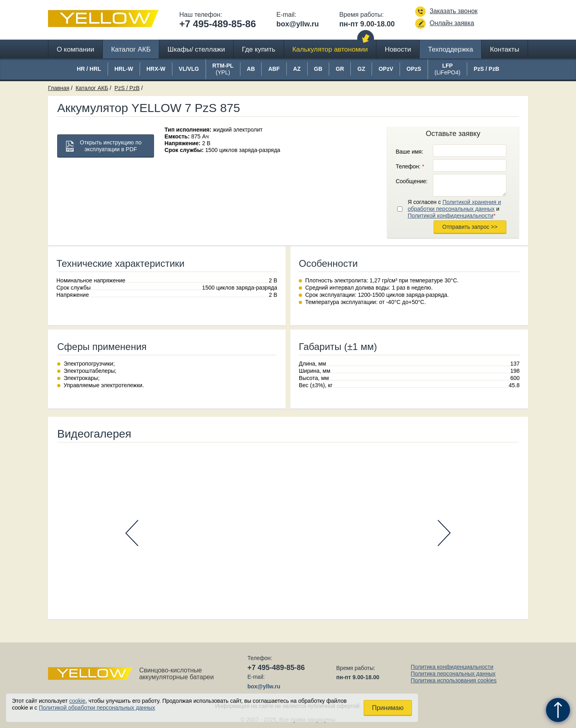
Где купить (259, 49)
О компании (76, 49)
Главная (59, 88)
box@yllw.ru (298, 24)
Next (444, 533)
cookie (77, 701)
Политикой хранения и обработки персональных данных (454, 205)
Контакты (505, 49)
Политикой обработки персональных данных (97, 708)
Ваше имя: (409, 152)
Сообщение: (412, 181)
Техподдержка (451, 49)
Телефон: (410, 166)
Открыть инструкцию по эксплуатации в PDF (111, 146)
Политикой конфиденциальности (450, 216)
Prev (132, 533)
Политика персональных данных (453, 674)
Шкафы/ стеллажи (196, 49)
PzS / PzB (127, 88)
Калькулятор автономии (330, 49)
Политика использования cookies (454, 680)
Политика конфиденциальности (452, 667)
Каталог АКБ (131, 49)
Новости (398, 49)
